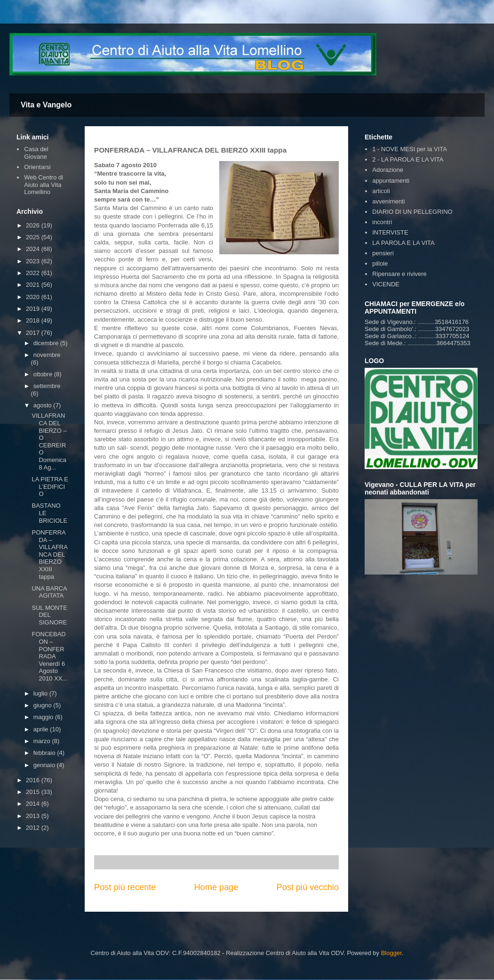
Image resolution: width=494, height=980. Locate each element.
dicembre (47, 343)
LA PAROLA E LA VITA (403, 243)
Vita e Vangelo (46, 105)
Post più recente (125, 887)
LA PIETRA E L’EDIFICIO (50, 486)
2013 (34, 816)
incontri (382, 222)
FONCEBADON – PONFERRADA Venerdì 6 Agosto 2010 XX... (49, 656)
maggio (44, 717)
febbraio (45, 753)
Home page (216, 887)
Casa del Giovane (36, 153)
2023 (34, 261)
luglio (41, 693)
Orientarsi (37, 167)
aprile (42, 729)
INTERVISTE (390, 232)
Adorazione (388, 170)
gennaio (45, 765)
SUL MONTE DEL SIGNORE (49, 615)
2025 (34, 237)
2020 (34, 297)
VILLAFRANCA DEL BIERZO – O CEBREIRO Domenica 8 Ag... (49, 441)
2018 (34, 320)
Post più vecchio (308, 887)
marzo (43, 741)
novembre (47, 355)
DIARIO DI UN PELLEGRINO (412, 212)
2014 (34, 804)
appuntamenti (391, 181)
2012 (34, 828)
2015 (34, 792)
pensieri (383, 253)
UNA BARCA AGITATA (49, 592)
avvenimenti (388, 201)
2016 (34, 780)
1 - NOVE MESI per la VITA (410, 149)
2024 (34, 249)
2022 (34, 273)
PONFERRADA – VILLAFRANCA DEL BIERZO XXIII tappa (49, 555)
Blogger (391, 953)
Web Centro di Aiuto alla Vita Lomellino (44, 185)
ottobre (44, 374)
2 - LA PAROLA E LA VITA (408, 159)
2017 (34, 333)
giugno (44, 705)
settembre (47, 386)
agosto (44, 405)
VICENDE (386, 284)
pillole (380, 263)
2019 (34, 309)
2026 (34, 225)
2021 (34, 285)
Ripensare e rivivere (399, 274)
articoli (381, 191)
